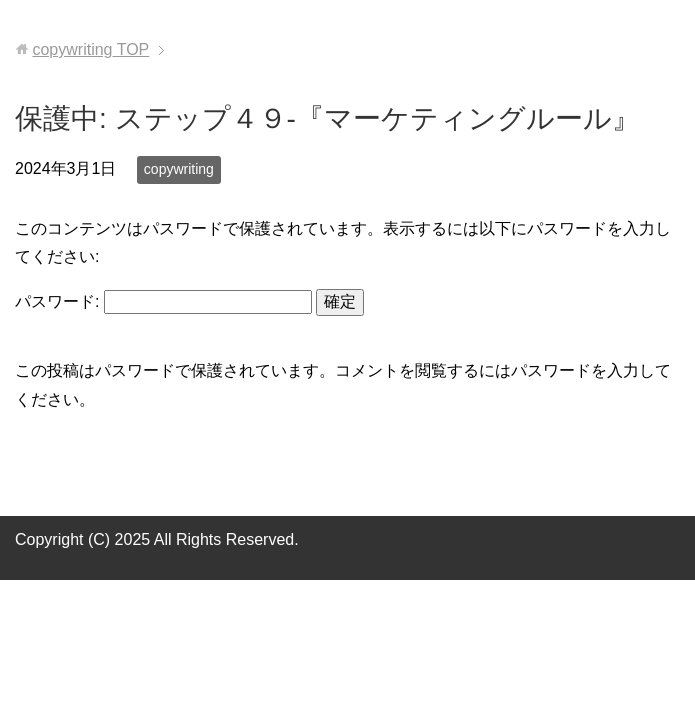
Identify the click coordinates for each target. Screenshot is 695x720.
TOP (90, 49)
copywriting (179, 169)
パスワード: (163, 301)
